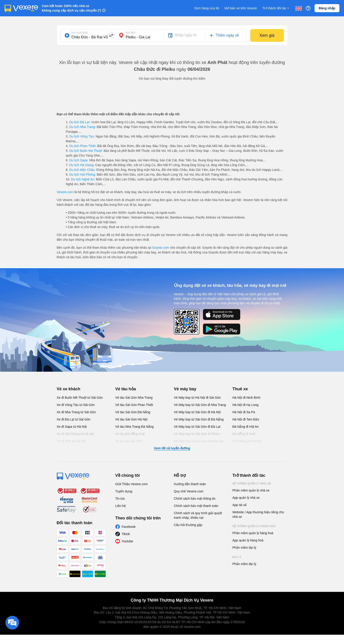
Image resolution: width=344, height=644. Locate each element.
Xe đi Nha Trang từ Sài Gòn (76, 412)
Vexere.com (65, 192)
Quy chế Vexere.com (189, 491)
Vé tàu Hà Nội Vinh (129, 441)
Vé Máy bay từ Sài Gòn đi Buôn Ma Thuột (199, 443)
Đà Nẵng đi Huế (244, 434)
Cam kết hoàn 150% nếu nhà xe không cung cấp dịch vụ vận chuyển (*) (71, 8)
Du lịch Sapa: (79, 160)
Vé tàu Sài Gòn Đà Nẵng (133, 412)
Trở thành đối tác (276, 8)
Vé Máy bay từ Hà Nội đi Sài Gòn (197, 398)
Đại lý (237, 557)
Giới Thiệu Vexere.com (132, 484)
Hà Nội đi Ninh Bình (246, 398)
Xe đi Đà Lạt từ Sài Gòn (74, 419)
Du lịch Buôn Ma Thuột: (86, 151)
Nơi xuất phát (80, 33)
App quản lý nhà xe (246, 498)
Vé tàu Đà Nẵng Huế (130, 434)
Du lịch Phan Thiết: (83, 146)
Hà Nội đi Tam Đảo (246, 419)
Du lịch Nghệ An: (83, 179)
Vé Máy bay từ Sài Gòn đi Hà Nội (197, 412)
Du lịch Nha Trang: (83, 127)
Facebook (129, 527)
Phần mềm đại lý (244, 548)
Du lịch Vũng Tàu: (82, 136)
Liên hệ (121, 506)
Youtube (127, 541)
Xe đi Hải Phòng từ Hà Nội (75, 434)
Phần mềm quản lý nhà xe (251, 490)
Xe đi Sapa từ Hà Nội (72, 427)
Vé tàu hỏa (126, 389)
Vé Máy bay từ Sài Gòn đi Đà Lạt (197, 427)
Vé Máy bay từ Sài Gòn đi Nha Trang (200, 405)
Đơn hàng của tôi (207, 8)
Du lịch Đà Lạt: (80, 122)
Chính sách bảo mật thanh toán (196, 506)
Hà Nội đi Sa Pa (244, 412)
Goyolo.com (161, 248)
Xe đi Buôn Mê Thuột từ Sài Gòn (80, 398)
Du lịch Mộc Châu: (82, 170)
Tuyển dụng (124, 491)
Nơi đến (131, 33)
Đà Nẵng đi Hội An (246, 427)
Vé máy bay (185, 389)
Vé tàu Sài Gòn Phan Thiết (134, 405)
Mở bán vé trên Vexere (241, 8)
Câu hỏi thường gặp (188, 525)
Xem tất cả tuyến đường (172, 448)
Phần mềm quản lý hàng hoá (253, 533)
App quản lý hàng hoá (248, 540)
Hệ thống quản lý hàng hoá (254, 526)
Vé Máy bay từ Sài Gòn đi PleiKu (197, 434)
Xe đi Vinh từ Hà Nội (71, 441)
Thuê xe (240, 389)
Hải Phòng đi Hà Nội (247, 441)
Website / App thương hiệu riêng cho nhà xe (258, 514)
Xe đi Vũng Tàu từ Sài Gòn (76, 405)
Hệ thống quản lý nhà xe (252, 484)
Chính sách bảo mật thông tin (195, 499)
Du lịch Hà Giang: (82, 165)
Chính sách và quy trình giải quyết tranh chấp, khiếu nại (198, 515)
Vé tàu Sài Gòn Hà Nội (131, 419)
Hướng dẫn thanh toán (190, 484)
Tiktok (126, 534)
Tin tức (120, 499)
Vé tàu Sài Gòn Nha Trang (134, 398)
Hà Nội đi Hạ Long (246, 405)
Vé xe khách (69, 389)
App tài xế (240, 505)
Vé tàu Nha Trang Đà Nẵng (135, 427)
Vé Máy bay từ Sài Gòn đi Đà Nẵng (199, 419)
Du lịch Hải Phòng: (83, 175)
